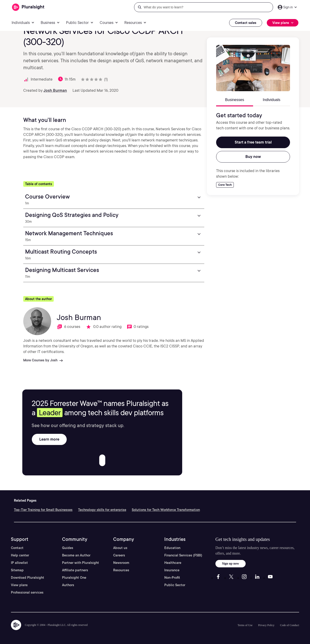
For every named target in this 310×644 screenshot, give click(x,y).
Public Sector (175, 585)
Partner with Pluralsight (81, 563)
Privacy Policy (266, 625)
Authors (68, 585)
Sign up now (231, 564)
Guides (68, 548)
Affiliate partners (75, 570)
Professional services (27, 592)
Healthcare (173, 563)
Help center (20, 555)
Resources (121, 570)
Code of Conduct (290, 625)
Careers (119, 555)
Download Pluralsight (28, 578)
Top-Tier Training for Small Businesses (43, 510)
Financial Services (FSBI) (183, 555)
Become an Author (76, 555)
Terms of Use (245, 625)
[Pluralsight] (28, 7)
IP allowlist (19, 563)
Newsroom (121, 563)
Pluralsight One (74, 578)
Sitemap (17, 570)
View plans (19, 585)
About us (120, 548)
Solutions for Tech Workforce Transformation (166, 510)
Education (172, 548)
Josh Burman (55, 90)
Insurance (172, 570)
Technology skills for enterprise (102, 510)
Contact (17, 548)
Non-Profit (172, 578)
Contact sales (246, 23)
